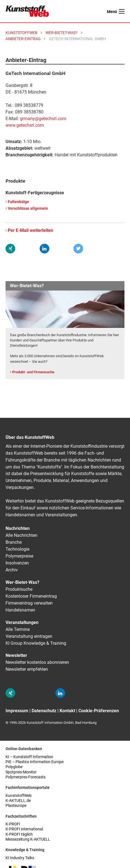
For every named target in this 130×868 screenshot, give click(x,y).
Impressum (17, 711)
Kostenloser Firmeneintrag (31, 596)
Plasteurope (16, 806)
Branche (14, 542)
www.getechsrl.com (25, 125)
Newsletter (16, 655)
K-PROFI (13, 824)
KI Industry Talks (20, 858)
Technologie (17, 549)
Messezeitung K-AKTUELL (28, 839)
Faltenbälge (18, 202)
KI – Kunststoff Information (29, 757)
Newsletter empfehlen (27, 669)
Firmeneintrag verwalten (29, 603)
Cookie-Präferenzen (99, 711)
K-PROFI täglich (19, 834)
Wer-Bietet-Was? (22, 582)
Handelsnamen (20, 610)
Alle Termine (18, 629)
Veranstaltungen (22, 622)
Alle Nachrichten (21, 535)
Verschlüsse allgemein (28, 208)
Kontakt (67, 711)
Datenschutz (44, 711)
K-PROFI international (24, 829)
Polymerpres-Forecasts (26, 777)
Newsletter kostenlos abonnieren (37, 662)
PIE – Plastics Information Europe (35, 762)
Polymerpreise (19, 556)
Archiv (12, 570)
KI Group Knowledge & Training (36, 643)
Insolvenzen (17, 563)
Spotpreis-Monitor (21, 772)
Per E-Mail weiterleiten (30, 230)
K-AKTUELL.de (18, 801)
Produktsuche (19, 589)
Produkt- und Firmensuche (33, 372)
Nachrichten (18, 528)
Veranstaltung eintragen (29, 636)
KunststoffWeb (19, 796)
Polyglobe (14, 767)
